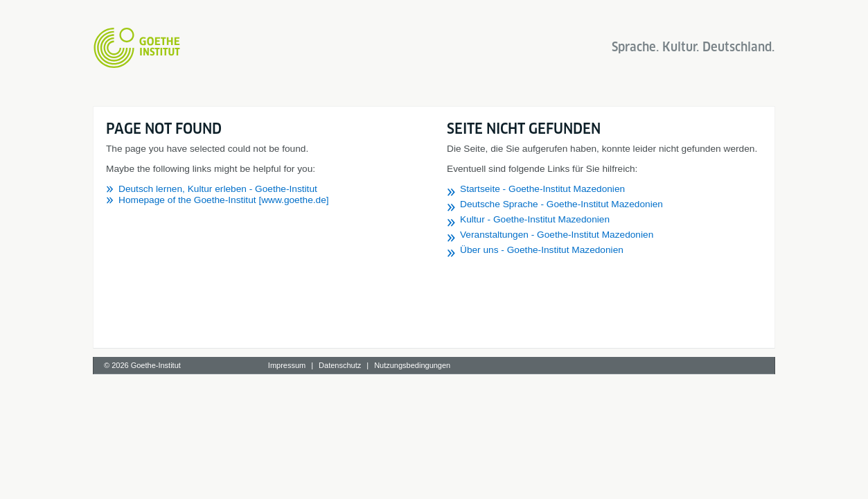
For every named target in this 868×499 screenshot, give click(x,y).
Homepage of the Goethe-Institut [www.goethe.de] (224, 200)
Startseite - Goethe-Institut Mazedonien (542, 189)
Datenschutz (340, 365)
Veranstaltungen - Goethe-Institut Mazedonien (557, 235)
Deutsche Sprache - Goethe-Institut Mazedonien (561, 204)
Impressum (287, 365)
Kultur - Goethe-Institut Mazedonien (535, 219)
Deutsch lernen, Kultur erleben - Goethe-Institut (218, 189)
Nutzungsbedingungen (412, 365)
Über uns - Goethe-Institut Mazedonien (542, 250)
